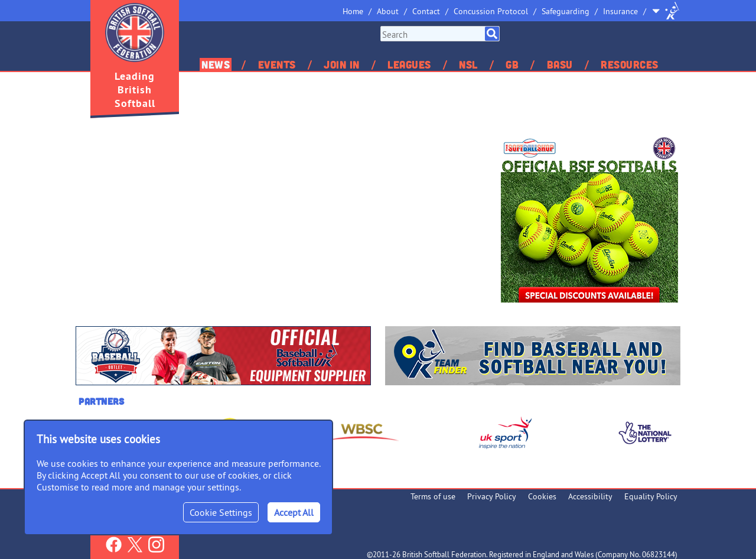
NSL (468, 64)
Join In (342, 64)
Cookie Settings (221, 512)
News (216, 64)
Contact (426, 11)
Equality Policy (651, 496)
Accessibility (590, 496)
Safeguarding (566, 11)
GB (512, 64)
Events (277, 64)
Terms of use (433, 496)
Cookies (542, 496)
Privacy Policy (492, 496)
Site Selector (666, 11)
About (388, 11)
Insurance (620, 11)
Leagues (409, 64)
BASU (560, 64)
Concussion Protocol (491, 11)
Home (353, 11)
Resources (630, 64)
